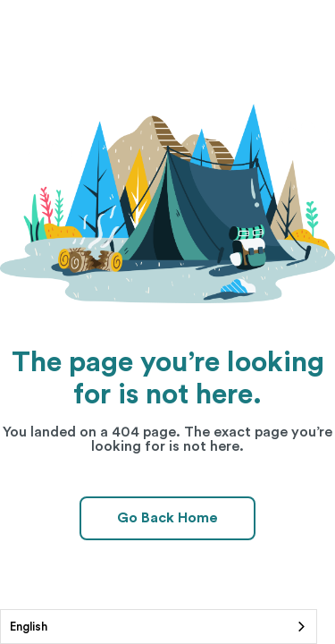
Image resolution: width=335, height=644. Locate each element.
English (29, 627)
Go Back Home (167, 518)
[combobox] (159, 627)
